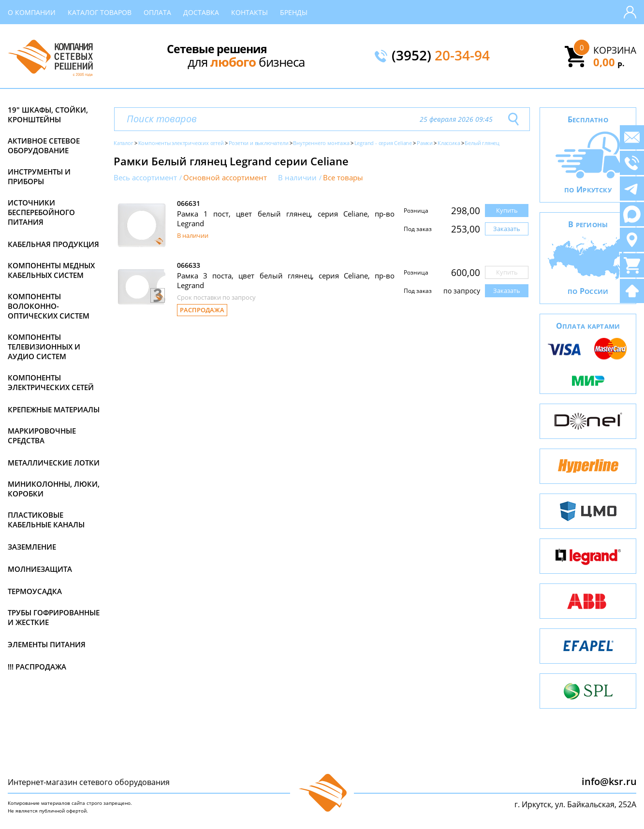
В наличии (297, 178)
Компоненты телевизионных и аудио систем (44, 347)
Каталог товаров (100, 12)
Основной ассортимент (225, 178)
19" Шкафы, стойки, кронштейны (48, 115)
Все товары (343, 178)
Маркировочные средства (42, 436)
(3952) (441, 56)
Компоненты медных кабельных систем (51, 270)
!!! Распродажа (37, 667)
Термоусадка (35, 591)
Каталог (124, 143)
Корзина (615, 50)
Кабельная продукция (53, 244)
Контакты (249, 12)
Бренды (294, 12)
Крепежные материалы (54, 409)
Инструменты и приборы (39, 176)
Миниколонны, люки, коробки (54, 489)
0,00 (609, 62)
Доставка (201, 12)
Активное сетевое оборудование (44, 145)
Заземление (32, 547)
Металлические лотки (54, 463)
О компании (32, 12)
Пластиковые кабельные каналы (46, 520)
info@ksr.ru (609, 781)
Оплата (157, 12)
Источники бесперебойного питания (41, 212)
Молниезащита (40, 569)
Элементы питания (47, 644)
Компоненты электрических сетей (51, 382)
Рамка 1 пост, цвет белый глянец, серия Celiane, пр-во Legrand (286, 218)
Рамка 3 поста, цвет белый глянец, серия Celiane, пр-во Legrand (286, 280)
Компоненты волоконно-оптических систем (49, 306)
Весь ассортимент (145, 178)
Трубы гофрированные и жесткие (54, 617)
